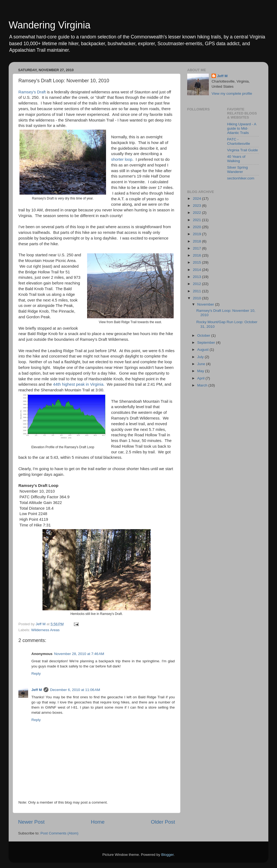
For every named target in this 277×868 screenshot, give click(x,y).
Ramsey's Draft (33, 92)
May (201, 371)
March (203, 385)
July (201, 357)
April (201, 378)
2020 (197, 227)
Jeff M (37, 690)
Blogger (167, 855)
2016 (197, 255)
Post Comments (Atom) (60, 833)
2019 (197, 234)
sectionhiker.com (241, 178)
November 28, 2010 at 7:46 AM (79, 654)
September (207, 343)
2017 (197, 248)
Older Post (163, 822)
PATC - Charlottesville (239, 141)
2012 (197, 284)
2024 (197, 199)
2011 (197, 291)
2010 (197, 298)
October (204, 335)
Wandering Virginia (50, 25)
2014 (197, 270)
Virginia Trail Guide (243, 150)
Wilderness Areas (45, 630)
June (202, 364)
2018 (197, 241)
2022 (197, 213)
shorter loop (122, 159)
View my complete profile (232, 94)
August (203, 350)
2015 (197, 262)
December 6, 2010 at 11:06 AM (75, 690)
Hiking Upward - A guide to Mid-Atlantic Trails (242, 128)
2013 (197, 277)
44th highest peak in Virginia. (79, 384)
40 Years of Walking (236, 159)
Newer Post (31, 822)
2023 (197, 206)
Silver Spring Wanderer (238, 170)
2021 (197, 220)
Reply (36, 674)
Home (98, 822)
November (206, 304)
